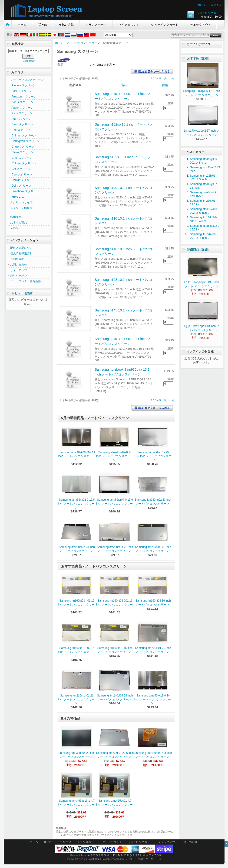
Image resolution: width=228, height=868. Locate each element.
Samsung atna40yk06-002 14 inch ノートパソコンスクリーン (77, 456)
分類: (61, 65)
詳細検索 (29, 61)
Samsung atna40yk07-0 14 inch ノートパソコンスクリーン (114, 456)
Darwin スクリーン (23, 180)
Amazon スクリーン (23, 97)
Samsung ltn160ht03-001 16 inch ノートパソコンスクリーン (114, 605)
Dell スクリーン (21, 186)
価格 (165, 85)
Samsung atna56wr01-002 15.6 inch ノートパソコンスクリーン (153, 456)
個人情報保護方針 (21, 253)
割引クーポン (19, 276)
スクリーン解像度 (21, 208)
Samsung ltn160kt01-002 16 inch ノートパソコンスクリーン (76, 652)
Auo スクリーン (21, 119)
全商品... (16, 228)
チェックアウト (200, 25)
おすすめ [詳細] (198, 58)
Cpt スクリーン (21, 169)
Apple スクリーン (22, 108)
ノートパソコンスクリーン (83, 43)
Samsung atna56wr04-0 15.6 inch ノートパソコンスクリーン (115, 504)
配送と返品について (23, 248)
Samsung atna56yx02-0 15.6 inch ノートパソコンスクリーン (76, 504)
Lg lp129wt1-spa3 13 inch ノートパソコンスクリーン (202, 326)
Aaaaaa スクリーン (23, 85)
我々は (43, 25)
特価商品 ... (17, 217)
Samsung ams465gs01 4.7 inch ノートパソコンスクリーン (114, 805)
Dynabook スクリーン (25, 191)
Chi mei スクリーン (23, 136)
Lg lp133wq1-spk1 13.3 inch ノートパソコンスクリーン (202, 282)
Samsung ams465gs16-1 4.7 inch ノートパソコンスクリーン (76, 805)
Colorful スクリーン (23, 163)
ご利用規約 (17, 259)
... (162, 78)
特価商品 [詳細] (198, 250)
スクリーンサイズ (21, 202)
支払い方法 (66, 25)
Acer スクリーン (21, 91)
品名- (124, 85)
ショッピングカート (209, 13)
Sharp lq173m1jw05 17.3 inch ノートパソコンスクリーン (202, 91)
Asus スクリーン (21, 113)
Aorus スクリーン (22, 102)
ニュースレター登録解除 (26, 281)
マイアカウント (129, 25)
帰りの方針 (190, 842)
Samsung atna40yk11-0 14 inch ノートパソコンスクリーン (153, 700)
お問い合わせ (19, 265)
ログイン (216, 5)
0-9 (159, 855)
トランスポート (96, 25)
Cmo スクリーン (21, 158)
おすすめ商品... (20, 223)
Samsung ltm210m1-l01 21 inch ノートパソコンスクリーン (76, 700)
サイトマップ (19, 270)
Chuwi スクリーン (22, 147)
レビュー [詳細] (23, 293)
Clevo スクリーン (22, 152)
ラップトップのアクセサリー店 (143, 859)
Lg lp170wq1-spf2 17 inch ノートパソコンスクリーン (202, 131)
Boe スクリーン (21, 130)
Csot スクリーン (21, 175)
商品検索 (17, 44)
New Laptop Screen (99, 859)
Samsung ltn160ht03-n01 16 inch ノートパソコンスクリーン (76, 605)
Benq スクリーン (22, 124)
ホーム (202, 5)
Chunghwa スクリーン (25, 141)
